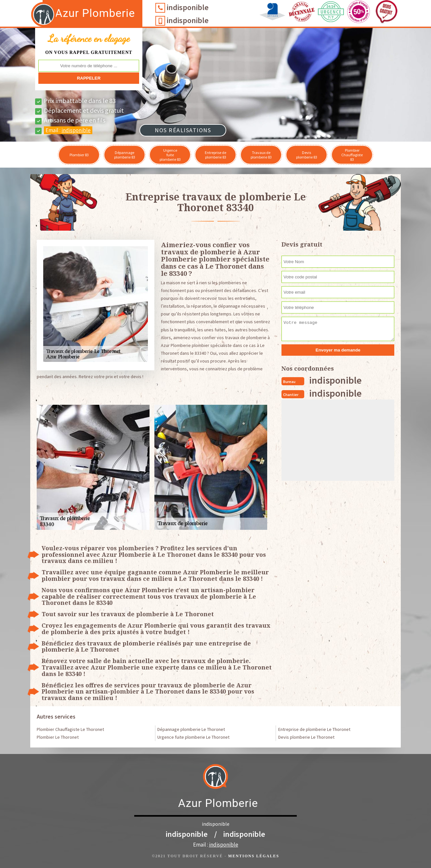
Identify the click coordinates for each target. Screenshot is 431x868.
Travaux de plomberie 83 (261, 155)
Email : (68, 130)
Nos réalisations (183, 130)
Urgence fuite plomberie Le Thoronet (193, 737)
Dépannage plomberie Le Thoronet (191, 729)
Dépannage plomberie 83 (125, 155)
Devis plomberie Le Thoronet (306, 737)
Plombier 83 (79, 155)
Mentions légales (254, 856)
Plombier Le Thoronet (58, 737)
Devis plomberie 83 (307, 155)
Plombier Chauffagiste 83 (352, 155)
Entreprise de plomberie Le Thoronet (314, 729)
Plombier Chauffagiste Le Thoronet (70, 729)
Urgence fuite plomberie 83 (170, 155)
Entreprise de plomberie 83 (215, 155)
